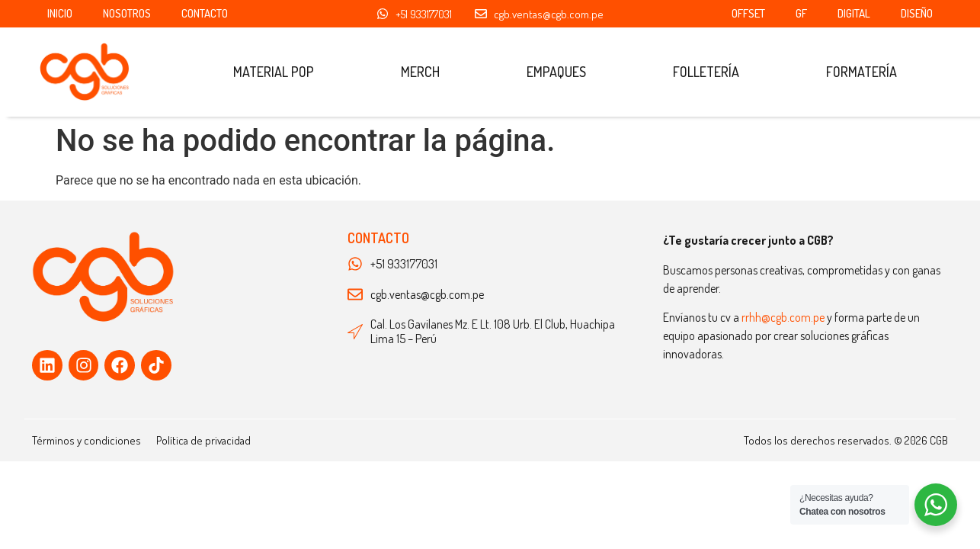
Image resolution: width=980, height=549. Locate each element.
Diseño (917, 13)
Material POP (274, 72)
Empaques (556, 72)
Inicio (60, 13)
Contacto (205, 13)
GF (801, 13)
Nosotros (127, 13)
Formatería (862, 72)
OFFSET (748, 13)
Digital (854, 13)
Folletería (706, 72)
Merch (420, 72)
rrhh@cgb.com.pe (783, 317)
